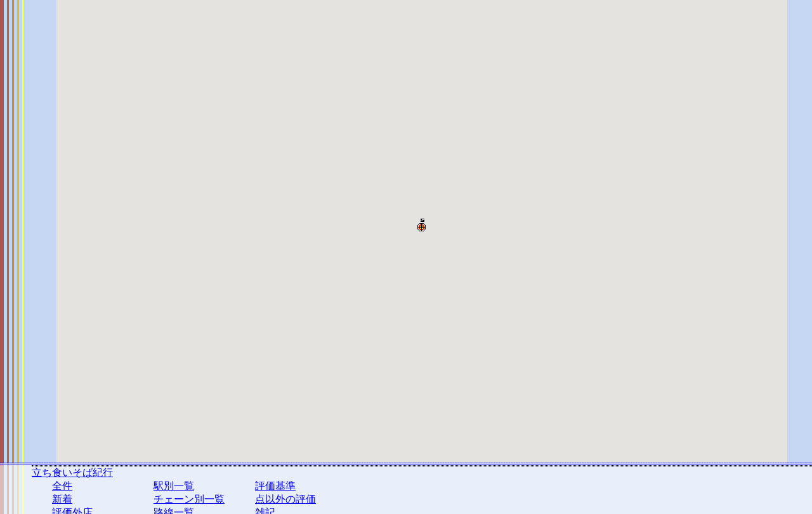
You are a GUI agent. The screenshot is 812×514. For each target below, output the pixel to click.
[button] (422, 225)
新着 (62, 499)
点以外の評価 (285, 499)
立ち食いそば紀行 (72, 472)
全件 (62, 486)
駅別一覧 (174, 486)
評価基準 (275, 486)
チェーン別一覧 (189, 499)
